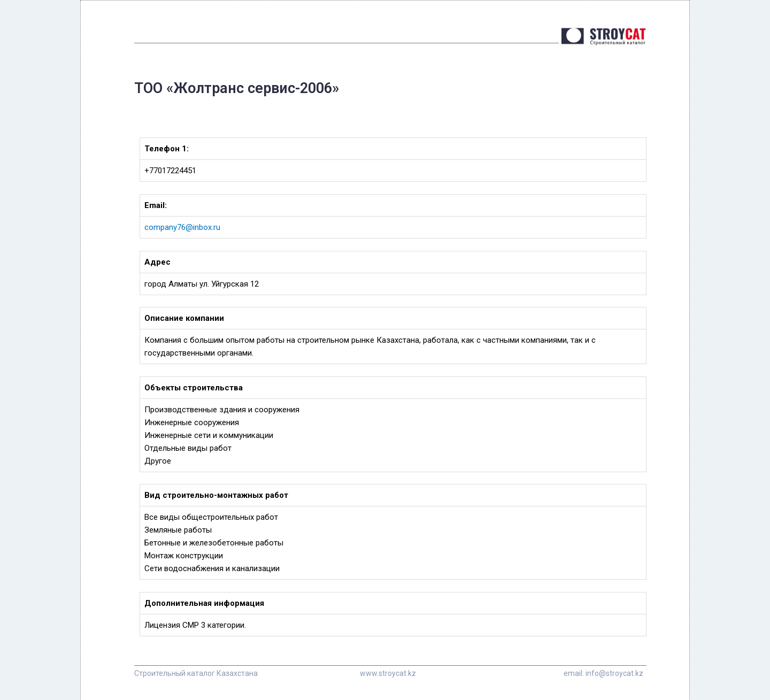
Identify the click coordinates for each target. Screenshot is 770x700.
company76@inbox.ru (182, 227)
